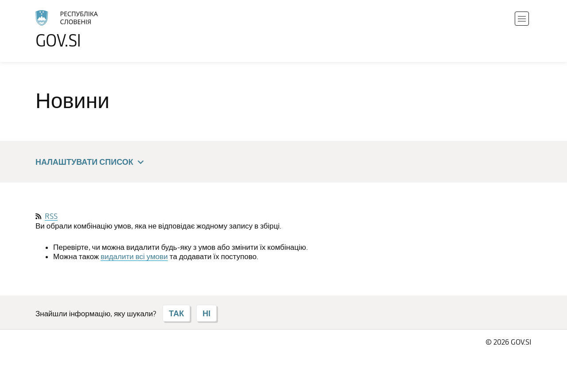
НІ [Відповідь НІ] (206, 313)
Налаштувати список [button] (91, 162)
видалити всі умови (134, 256)
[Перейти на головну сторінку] (91, 29)
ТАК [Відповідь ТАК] (176, 313)
